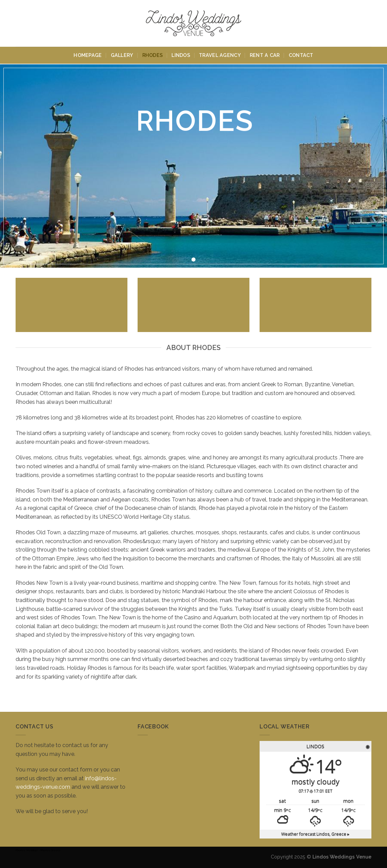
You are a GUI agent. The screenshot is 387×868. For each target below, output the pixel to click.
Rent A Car (265, 45)
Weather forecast (315, 834)
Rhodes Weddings (27, 850)
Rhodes (153, 45)
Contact (301, 45)
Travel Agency (220, 45)
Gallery (122, 45)
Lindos (181, 45)
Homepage (88, 45)
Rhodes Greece (50, 850)
